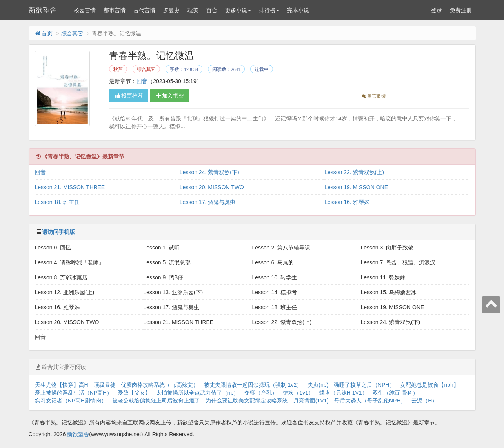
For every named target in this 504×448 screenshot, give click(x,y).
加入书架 (169, 96)
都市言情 (115, 10)
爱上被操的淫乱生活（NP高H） (74, 393)
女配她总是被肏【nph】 (429, 385)
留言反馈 (373, 96)
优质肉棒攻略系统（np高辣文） (160, 385)
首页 (44, 33)
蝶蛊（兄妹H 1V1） (343, 393)
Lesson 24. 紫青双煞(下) (209, 172)
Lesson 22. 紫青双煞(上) (354, 172)
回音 (142, 81)
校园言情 (85, 10)
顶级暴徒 (105, 385)
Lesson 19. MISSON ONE (356, 187)
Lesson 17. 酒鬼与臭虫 (207, 202)
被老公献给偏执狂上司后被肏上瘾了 (156, 401)
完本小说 (298, 10)
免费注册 (461, 10)
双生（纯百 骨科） (395, 393)
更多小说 (238, 10)
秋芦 (118, 69)
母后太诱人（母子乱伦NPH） (370, 401)
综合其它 (72, 33)
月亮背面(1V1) (311, 401)
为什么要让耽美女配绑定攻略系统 (247, 401)
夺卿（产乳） (261, 393)
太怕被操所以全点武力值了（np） (198, 393)
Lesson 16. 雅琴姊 (347, 202)
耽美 (193, 10)
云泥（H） (424, 401)
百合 (212, 10)
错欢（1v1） (298, 393)
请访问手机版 (58, 232)
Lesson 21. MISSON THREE (70, 187)
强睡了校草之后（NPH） (364, 385)
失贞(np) (318, 385)
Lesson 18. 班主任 (57, 202)
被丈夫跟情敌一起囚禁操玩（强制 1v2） (253, 385)
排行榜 (269, 10)
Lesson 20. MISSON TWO (212, 187)
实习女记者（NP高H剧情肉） (71, 401)
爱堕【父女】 (134, 393)
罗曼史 (171, 10)
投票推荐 (129, 96)
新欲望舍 (43, 10)
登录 (437, 10)
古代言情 (144, 10)
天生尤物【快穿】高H (62, 385)
